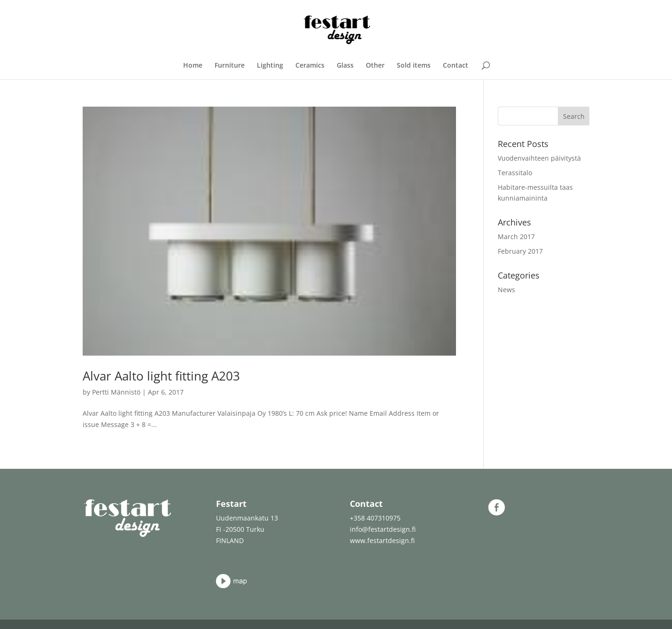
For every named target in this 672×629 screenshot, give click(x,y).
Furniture (230, 66)
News (506, 290)
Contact (456, 66)
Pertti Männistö (116, 392)
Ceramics (310, 66)
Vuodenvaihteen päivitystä (539, 158)
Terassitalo (515, 173)
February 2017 (520, 251)
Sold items (414, 66)
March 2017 (516, 237)
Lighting (270, 66)
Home (193, 66)
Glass (345, 66)
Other (375, 66)
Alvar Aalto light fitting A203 (161, 376)
